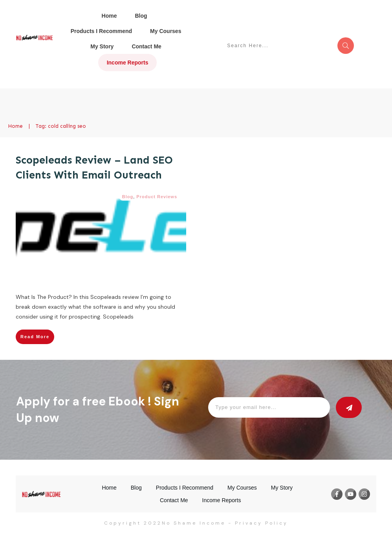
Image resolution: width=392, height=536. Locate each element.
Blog (128, 197)
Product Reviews (157, 197)
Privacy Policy (261, 523)
